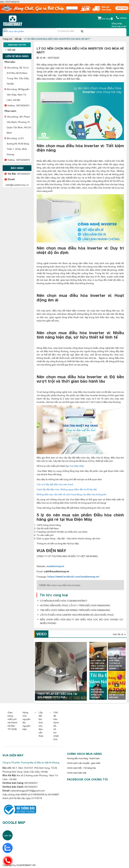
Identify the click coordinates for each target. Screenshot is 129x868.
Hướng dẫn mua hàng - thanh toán (83, 758)
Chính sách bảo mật (77, 773)
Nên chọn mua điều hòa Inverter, (64, 585)
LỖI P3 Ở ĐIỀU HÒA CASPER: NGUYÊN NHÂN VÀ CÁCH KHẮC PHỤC (77, 615)
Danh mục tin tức (17, 45)
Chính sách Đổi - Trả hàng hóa (81, 768)
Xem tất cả (119, 634)
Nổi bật (18, 39)
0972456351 (23, 105)
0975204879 (23, 160)
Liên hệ (8, 835)
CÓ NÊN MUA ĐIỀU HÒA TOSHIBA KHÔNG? (64, 601)
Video (42, 634)
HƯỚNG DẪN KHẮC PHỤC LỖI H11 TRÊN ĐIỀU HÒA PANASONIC (75, 605)
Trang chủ (7, 39)
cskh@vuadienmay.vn (17, 185)
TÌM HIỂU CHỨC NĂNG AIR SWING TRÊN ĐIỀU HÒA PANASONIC (75, 610)
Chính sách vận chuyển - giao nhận (84, 763)
